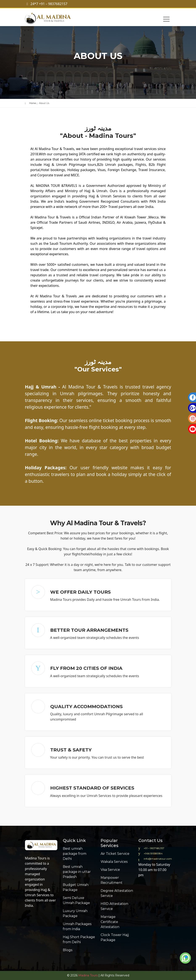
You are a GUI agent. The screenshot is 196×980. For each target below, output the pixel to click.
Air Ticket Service (115, 854)
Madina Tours (36, 858)
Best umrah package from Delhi (75, 854)
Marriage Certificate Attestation (110, 922)
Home (33, 103)
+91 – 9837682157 (154, 848)
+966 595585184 (153, 853)
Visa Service (110, 870)
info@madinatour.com (157, 859)
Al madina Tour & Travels (52, 18)
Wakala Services (114, 862)
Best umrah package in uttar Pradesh (77, 872)
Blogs (68, 950)
